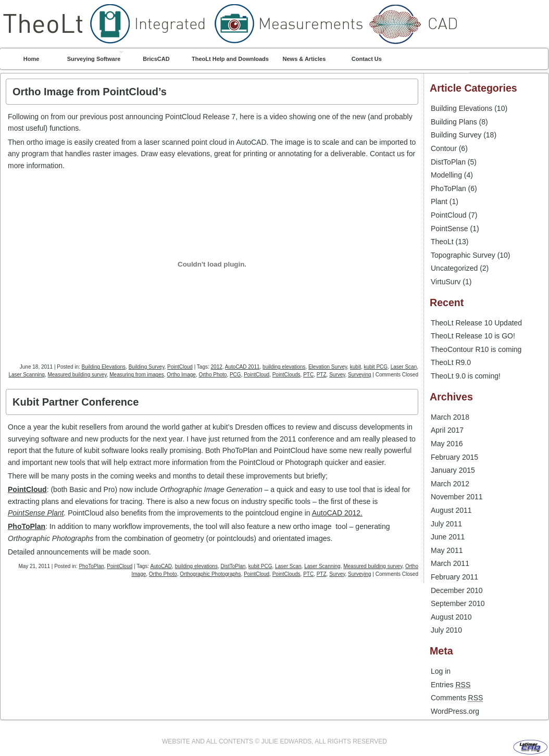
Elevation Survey (328, 367)
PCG (235, 375)
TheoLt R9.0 (451, 362)
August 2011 (451, 510)
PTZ (322, 375)
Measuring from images (136, 375)
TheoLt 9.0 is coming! (466, 376)
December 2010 (457, 590)
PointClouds (286, 375)
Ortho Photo (213, 375)
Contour (444, 148)
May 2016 (447, 444)
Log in (441, 671)
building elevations (284, 367)
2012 (217, 367)
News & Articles (304, 59)
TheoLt (274, 2)
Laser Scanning (27, 375)
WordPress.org (455, 711)
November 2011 (457, 497)
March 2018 (450, 417)
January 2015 (453, 470)
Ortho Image (181, 375)
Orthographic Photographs (210, 574)
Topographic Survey (463, 255)
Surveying (359, 375)
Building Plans (454, 122)
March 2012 (450, 484)
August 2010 (451, 617)
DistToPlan (233, 566)
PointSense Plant (36, 513)
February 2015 (454, 457)
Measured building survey (77, 375)
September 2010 (458, 603)
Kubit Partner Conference (76, 402)
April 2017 (447, 430)
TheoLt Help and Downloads (230, 59)
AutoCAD (161, 566)
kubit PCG (376, 367)
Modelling (446, 175)
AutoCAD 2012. (337, 513)
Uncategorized (454, 268)
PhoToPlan (27, 526)
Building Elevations (104, 367)
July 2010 (446, 630)
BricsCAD (156, 59)
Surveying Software (94, 59)
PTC (308, 375)
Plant (439, 201)
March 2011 (450, 563)
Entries (451, 685)
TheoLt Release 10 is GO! (473, 336)
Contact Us (367, 59)
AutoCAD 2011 (242, 367)
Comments (457, 698)
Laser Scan (404, 367)
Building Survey (147, 367)
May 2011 (447, 550)
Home (32, 59)
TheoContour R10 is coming (476, 349)
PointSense (450, 229)
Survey (337, 375)
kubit (355, 367)
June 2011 (448, 537)
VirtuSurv (446, 282)
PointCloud (180, 367)
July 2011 (446, 524)
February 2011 (454, 577)
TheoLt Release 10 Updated (476, 323)
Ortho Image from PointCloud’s (90, 92)
